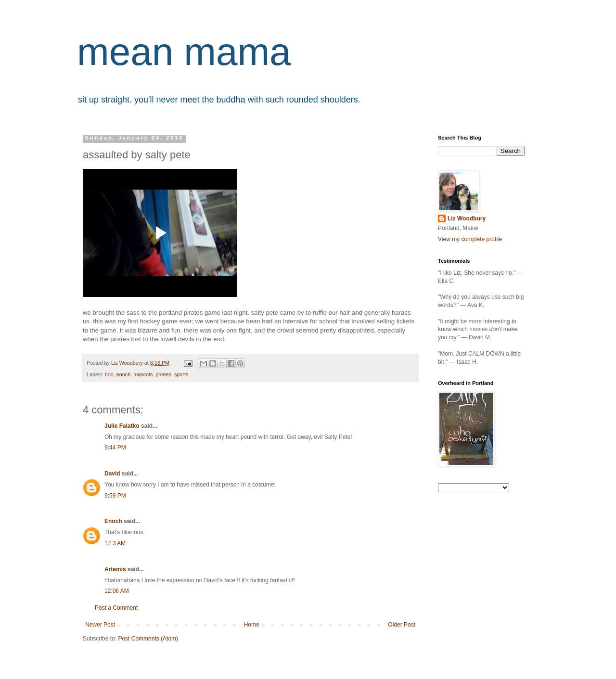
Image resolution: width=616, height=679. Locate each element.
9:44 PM (115, 448)
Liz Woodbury (467, 218)
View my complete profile (470, 239)
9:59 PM (115, 496)
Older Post (402, 625)
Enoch (113, 521)
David (112, 474)
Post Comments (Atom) (148, 639)
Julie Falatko (122, 426)
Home (252, 625)
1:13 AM (115, 543)
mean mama (184, 52)
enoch (123, 374)
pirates (163, 374)
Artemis (115, 569)
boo (109, 374)
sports (181, 374)
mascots (143, 374)
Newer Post (100, 625)
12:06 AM (117, 591)
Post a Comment (116, 608)
